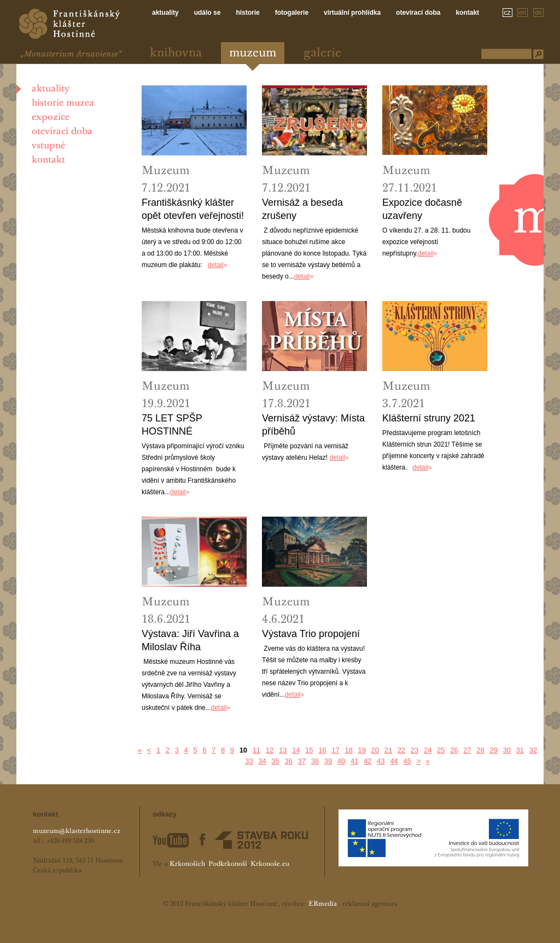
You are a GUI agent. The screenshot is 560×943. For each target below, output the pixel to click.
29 (493, 750)
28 (480, 750)
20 (375, 750)
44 (394, 761)
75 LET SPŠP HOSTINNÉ (172, 425)
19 (361, 750)
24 (428, 750)
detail (216, 265)
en (523, 13)
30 (507, 750)
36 (288, 761)
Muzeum (253, 53)
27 (467, 750)
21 (388, 750)
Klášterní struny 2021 (429, 418)
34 (262, 761)
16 (322, 750)
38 (315, 761)
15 (309, 750)
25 (441, 750)
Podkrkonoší (228, 864)
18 (348, 750)
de (538, 13)
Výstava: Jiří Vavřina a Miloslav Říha (190, 640)
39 (328, 761)
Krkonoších (187, 864)
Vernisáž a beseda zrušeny (302, 209)
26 (454, 750)
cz (507, 13)
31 (520, 750)
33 (249, 761)
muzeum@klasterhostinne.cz (77, 831)
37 (302, 761)
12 (270, 750)
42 (367, 761)
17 (335, 750)
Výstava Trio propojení (311, 634)
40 (341, 761)
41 (354, 761)
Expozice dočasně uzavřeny (422, 209)
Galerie (322, 53)
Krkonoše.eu (270, 864)
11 (256, 750)
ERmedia (323, 904)
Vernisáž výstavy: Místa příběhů (313, 425)
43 (381, 761)
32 (533, 750)
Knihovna (176, 53)
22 (401, 750)
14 (296, 750)
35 (275, 761)
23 (415, 750)
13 (283, 750)
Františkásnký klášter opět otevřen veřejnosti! (193, 209)
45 (407, 761)
